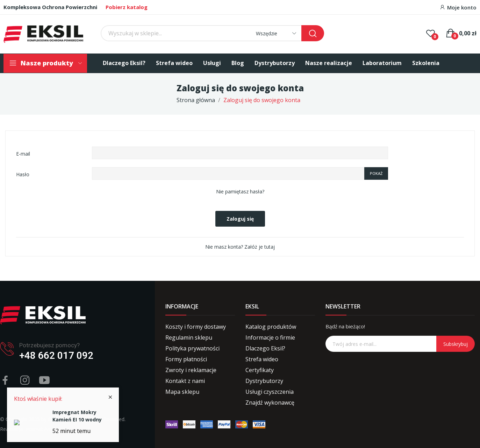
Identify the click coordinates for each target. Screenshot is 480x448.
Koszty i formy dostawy (196, 327)
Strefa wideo (262, 359)
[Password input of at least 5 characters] (228, 173)
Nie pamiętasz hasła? (240, 191)
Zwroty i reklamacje (191, 370)
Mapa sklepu (182, 392)
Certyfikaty (260, 370)
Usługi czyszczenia (270, 392)
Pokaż (376, 173)
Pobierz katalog (127, 7)
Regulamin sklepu (189, 337)
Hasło (23, 174)
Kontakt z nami (185, 381)
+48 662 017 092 (56, 355)
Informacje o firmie (270, 337)
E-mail (23, 154)
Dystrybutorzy (264, 381)
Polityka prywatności (192, 348)
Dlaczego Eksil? (265, 348)
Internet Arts (39, 429)
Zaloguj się (240, 219)
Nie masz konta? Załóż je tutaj (240, 247)
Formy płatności (186, 359)
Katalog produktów (271, 327)
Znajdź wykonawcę (270, 403)
